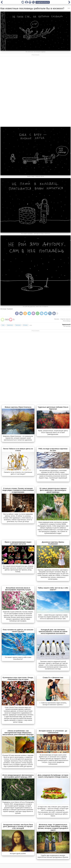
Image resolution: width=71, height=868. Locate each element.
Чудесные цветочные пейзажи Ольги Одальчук (53, 408)
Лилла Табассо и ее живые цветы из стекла (18, 450)
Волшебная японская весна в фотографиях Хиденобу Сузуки (18, 589)
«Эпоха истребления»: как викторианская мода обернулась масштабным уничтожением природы (18, 733)
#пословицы (67, 321)
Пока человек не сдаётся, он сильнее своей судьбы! (18, 631)
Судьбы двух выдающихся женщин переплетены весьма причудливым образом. (53, 856)
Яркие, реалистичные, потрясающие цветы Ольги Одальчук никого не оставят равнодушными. (53, 432)
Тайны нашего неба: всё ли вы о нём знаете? (53, 589)
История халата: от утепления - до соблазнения (53, 732)
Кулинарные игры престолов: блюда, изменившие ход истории (18, 678)
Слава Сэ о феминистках (53, 678)
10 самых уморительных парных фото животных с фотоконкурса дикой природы (53, 490)
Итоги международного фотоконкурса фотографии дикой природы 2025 (18, 776)
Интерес (25, 325)
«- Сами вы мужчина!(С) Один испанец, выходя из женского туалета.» (53, 704)
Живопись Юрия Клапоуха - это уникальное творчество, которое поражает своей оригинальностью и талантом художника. (18, 438)
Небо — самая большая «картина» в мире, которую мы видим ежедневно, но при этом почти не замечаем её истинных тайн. (53, 617)
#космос (57, 319)
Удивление (10, 325)
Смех (3, 325)
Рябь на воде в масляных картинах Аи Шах (53, 450)
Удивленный (66, 324)
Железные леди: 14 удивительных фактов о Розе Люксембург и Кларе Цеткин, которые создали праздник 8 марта (53, 827)
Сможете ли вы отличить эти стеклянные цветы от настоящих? (18, 473)
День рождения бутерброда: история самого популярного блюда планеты (53, 776)
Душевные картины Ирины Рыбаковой (53, 543)
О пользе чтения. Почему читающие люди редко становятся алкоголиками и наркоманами (18, 490)
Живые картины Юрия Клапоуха (18, 407)
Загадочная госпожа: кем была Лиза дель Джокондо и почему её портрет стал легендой (18, 826)
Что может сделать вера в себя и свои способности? (18, 658)
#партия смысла (65, 319)
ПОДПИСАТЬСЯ (43, 2)
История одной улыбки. (18, 854)
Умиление (18, 325)
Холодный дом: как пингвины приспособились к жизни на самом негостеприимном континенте (53, 631)
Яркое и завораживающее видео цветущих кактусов (18, 543)
